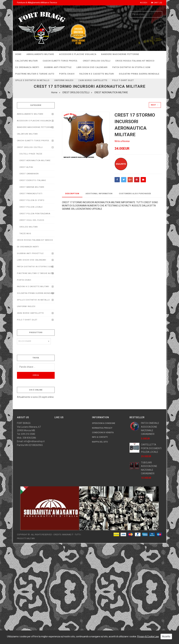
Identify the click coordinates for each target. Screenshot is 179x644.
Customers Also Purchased (135, 194)
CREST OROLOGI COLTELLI (97, 61)
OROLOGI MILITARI (29, 227)
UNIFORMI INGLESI (64, 80)
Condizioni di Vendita (103, 433)
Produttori (36, 333)
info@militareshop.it (34, 441)
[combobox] (34, 341)
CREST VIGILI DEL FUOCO (32, 220)
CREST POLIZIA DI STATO (32, 200)
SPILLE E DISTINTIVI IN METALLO (32, 80)
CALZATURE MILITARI (27, 61)
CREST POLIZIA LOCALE (31, 207)
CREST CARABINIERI (29, 174)
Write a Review (122, 141)
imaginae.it (68, 535)
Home (18, 54)
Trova (36, 358)
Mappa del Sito (100, 442)
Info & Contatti (100, 437)
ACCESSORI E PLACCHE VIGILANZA (78, 54)
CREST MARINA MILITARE (32, 187)
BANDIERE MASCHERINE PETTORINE (120, 54)
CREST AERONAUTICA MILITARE (35, 161)
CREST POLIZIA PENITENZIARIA (35, 214)
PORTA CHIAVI (67, 74)
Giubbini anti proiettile (58, 67)
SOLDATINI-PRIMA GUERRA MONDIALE (139, 74)
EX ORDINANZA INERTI (27, 67)
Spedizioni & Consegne (104, 423)
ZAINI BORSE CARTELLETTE (93, 80)
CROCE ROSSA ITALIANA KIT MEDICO (135, 61)
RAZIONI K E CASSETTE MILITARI (97, 74)
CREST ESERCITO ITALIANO (33, 180)
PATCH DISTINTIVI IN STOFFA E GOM (131, 67)
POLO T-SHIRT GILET (123, 80)
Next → (155, 105)
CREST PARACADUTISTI (31, 194)
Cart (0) (157, 3)
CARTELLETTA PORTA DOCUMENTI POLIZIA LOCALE (151, 448)
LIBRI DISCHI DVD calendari (92, 67)
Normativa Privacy (102, 428)
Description (72, 194)
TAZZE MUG (25, 234)
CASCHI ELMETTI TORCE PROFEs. (60, 61)
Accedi (144, 3)
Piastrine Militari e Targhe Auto (35, 74)
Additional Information (99, 194)
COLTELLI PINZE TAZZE (31, 154)
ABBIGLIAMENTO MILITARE (40, 54)
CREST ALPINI (26, 167)
